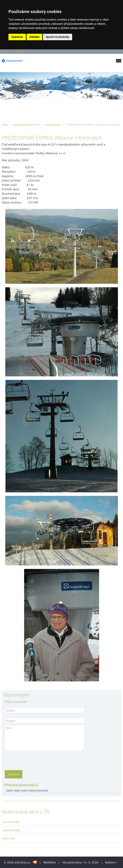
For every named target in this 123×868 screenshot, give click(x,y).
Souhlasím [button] (17, 37)
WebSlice (50, 862)
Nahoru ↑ (111, 862)
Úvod (5, 125)
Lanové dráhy (53, 125)
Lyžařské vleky (11, 830)
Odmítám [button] (34, 37)
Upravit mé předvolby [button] (57, 37)
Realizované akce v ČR (26, 125)
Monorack (9, 838)
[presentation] (31, 759)
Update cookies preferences (19, 52)
